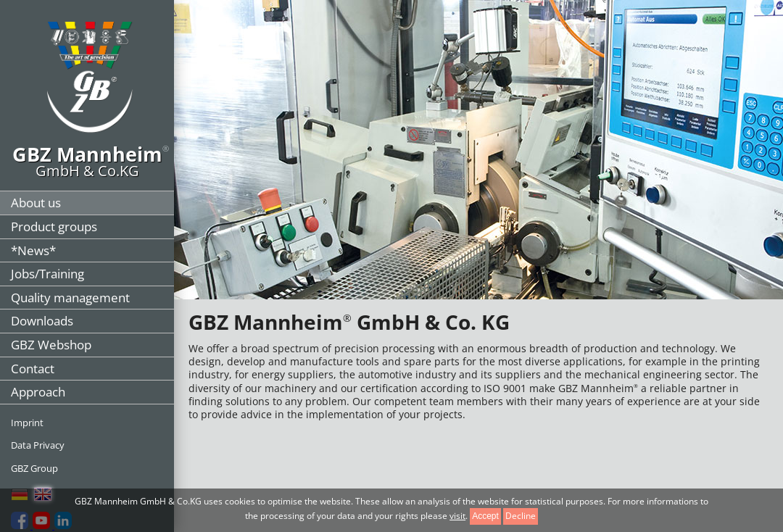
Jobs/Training (47, 274)
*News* (33, 250)
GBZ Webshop (51, 345)
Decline (521, 516)
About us (36, 203)
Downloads (42, 321)
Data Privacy (38, 445)
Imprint (27, 423)
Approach (38, 392)
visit (457, 516)
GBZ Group (34, 468)
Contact (33, 369)
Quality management (70, 298)
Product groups (54, 226)
